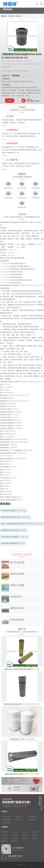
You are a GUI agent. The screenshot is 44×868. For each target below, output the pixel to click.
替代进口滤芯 (6, 818)
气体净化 (18, 818)
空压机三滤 (19, 821)
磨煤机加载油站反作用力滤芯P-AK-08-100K (15, 517)
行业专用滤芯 (6, 824)
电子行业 (4, 839)
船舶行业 (4, 842)
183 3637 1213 (33, 101)
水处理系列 (32, 818)
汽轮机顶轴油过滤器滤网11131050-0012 (15, 537)
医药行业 (35, 833)
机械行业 (4, 836)
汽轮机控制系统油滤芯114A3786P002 (14, 511)
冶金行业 (15, 833)
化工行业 (25, 833)
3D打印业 (5, 833)
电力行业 (35, 836)
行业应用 (11, 16)
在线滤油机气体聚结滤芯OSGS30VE (13, 543)
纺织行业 (25, 839)
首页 (5, 16)
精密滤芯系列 (33, 821)
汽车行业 (15, 836)
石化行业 (18, 16)
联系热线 (29, 99)
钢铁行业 (15, 842)
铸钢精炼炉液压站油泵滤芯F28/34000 (14, 530)
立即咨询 (10, 100)
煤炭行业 (25, 836)
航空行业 (35, 839)
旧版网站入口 (22, 865)
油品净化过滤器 (7, 821)
